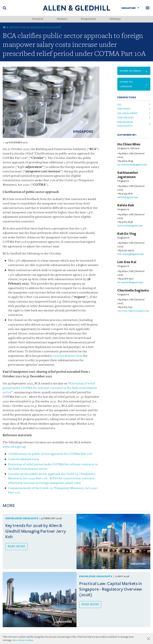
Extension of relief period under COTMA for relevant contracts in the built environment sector (50, 388)
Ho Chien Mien (129, 144)
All (120, 104)
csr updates (126, 118)
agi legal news (127, 113)
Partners (62, 19)
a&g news (124, 109)
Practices (38, 19)
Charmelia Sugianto (133, 290)
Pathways (115, 19)
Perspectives (88, 19)
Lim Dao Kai (127, 262)
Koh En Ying (127, 234)
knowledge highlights (125, 124)
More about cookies (23, 640)
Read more (16, 546)
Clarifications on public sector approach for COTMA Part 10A (50, 454)
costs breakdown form (67, 356)
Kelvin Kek (126, 205)
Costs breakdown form (24, 459)
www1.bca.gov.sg (14, 447)
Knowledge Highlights (46, 27)
